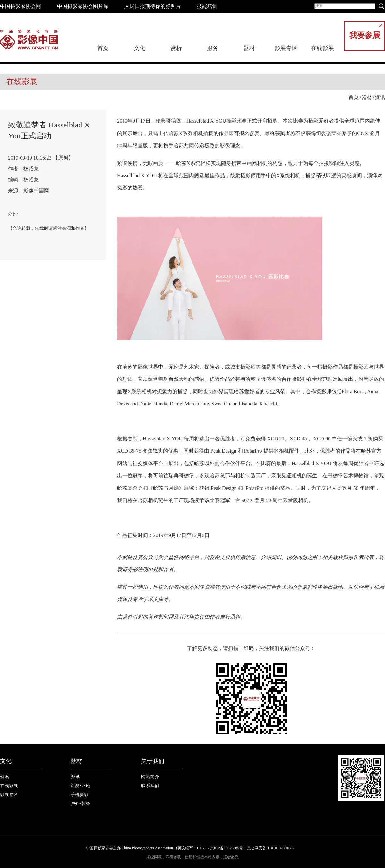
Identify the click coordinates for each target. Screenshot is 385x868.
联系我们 (150, 786)
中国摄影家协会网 (21, 6)
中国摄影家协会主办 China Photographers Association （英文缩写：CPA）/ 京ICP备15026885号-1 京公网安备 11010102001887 (190, 848)
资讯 (380, 97)
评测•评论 (80, 786)
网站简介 (150, 777)
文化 (140, 48)
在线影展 (322, 48)
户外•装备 (80, 804)
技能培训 (207, 6)
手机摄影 (80, 795)
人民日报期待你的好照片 (153, 6)
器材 (249, 48)
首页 (103, 48)
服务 (213, 48)
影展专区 (286, 48)
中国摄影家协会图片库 (83, 6)
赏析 (176, 48)
